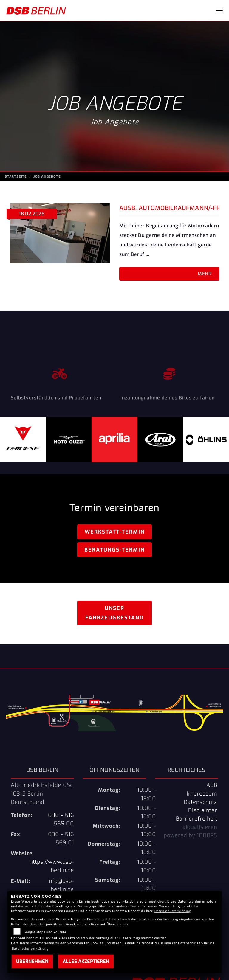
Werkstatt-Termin (115, 532)
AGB (212, 785)
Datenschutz (200, 802)
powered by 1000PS (190, 835)
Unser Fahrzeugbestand (114, 613)
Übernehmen (32, 961)
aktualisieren (200, 827)
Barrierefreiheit (196, 819)
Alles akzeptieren (86, 961)
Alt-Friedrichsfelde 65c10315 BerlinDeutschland (42, 793)
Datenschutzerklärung (173, 911)
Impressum (202, 794)
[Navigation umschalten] (219, 10)
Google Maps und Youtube (45, 932)
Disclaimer (203, 810)
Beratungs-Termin (114, 550)
